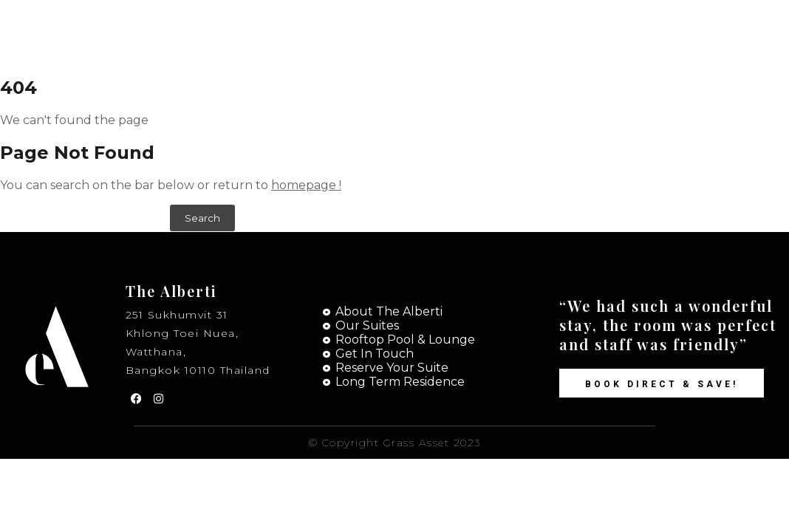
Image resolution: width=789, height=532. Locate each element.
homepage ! (306, 185)
